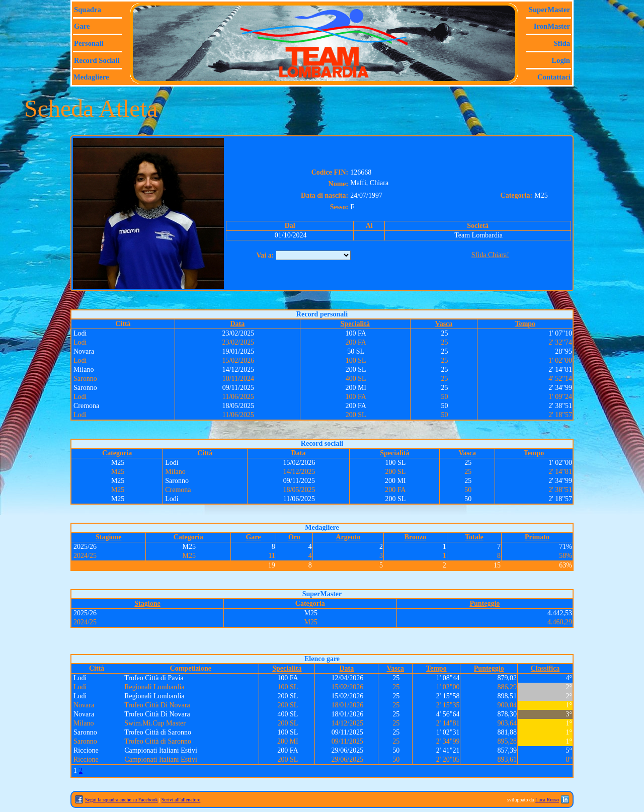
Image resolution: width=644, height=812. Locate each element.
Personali (89, 43)
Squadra (88, 10)
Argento (348, 537)
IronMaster (552, 26)
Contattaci (554, 77)
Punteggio (485, 603)
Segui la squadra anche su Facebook (122, 800)
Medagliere (91, 77)
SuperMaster (549, 10)
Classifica (545, 668)
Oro (294, 537)
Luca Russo (547, 800)
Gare (82, 26)
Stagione (108, 537)
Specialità (355, 324)
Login (561, 60)
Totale (474, 537)
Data (237, 324)
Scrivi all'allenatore (181, 800)
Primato (537, 537)
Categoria (117, 453)
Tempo (525, 324)
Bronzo (415, 537)
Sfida (562, 43)
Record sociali (97, 60)
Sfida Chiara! (490, 255)
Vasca (444, 324)
